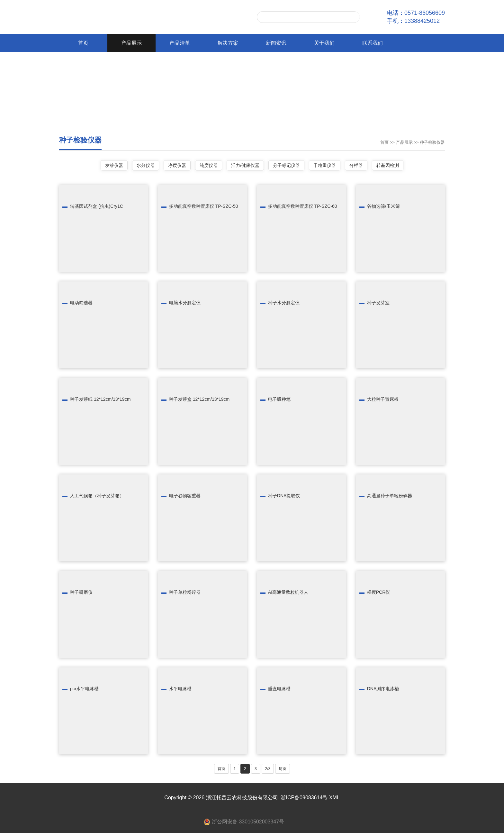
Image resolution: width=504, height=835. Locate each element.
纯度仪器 (204, 166)
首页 (83, 43)
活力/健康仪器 (245, 166)
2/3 (268, 771)
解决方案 (228, 43)
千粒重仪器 (333, 166)
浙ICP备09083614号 (304, 799)
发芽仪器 (97, 166)
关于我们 (324, 43)
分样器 (369, 166)
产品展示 (131, 43)
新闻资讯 (276, 43)
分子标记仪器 (291, 166)
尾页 (283, 771)
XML (334, 799)
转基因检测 (405, 166)
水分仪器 (133, 166)
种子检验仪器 (432, 142)
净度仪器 (168, 166)
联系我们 (373, 43)
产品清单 (180, 43)
